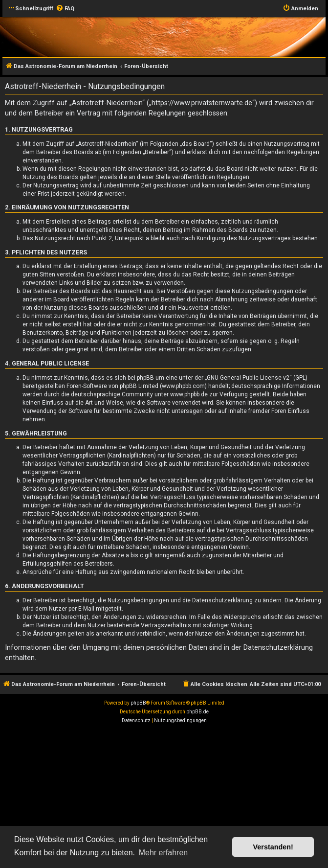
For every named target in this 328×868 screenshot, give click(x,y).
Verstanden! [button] (273, 847)
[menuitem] (65, 9)
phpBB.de (197, 712)
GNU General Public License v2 (248, 378)
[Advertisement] (164, 799)
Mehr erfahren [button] (164, 853)
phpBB (138, 703)
